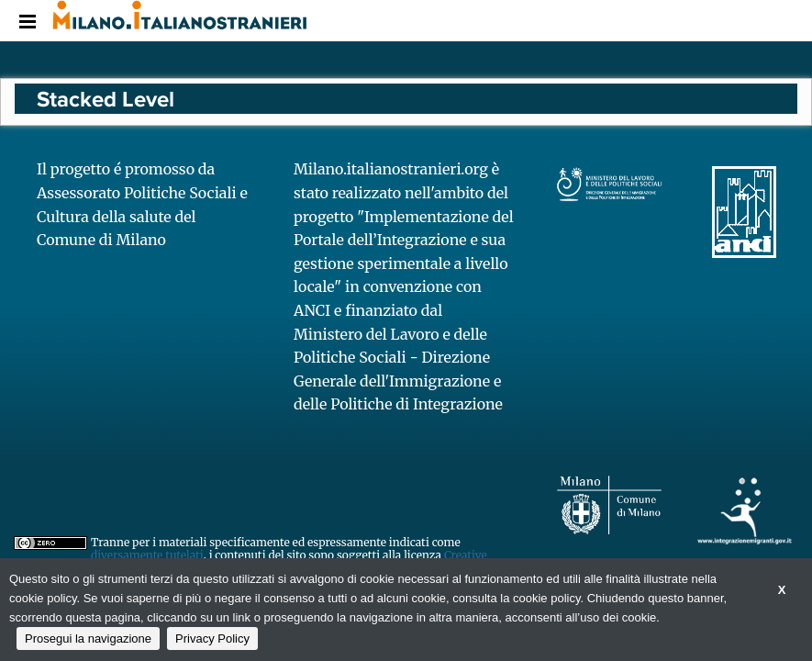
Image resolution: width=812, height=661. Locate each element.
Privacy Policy (212, 639)
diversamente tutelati (147, 555)
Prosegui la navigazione (88, 639)
